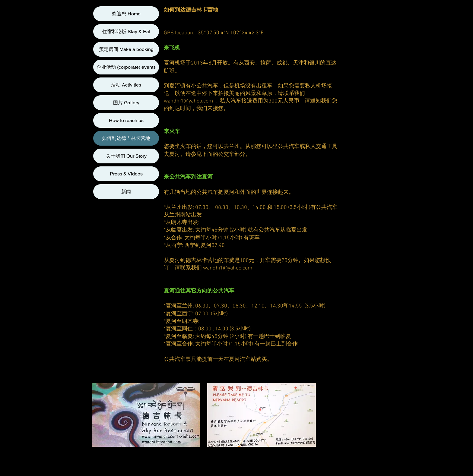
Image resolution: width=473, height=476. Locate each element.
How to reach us (126, 120)
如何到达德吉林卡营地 (126, 138)
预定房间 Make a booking (126, 49)
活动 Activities (126, 85)
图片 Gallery (126, 103)
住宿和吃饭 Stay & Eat (126, 32)
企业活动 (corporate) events (126, 67)
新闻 (126, 192)
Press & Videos (126, 174)
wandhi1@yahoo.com (188, 101)
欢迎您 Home (126, 14)
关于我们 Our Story (126, 156)
